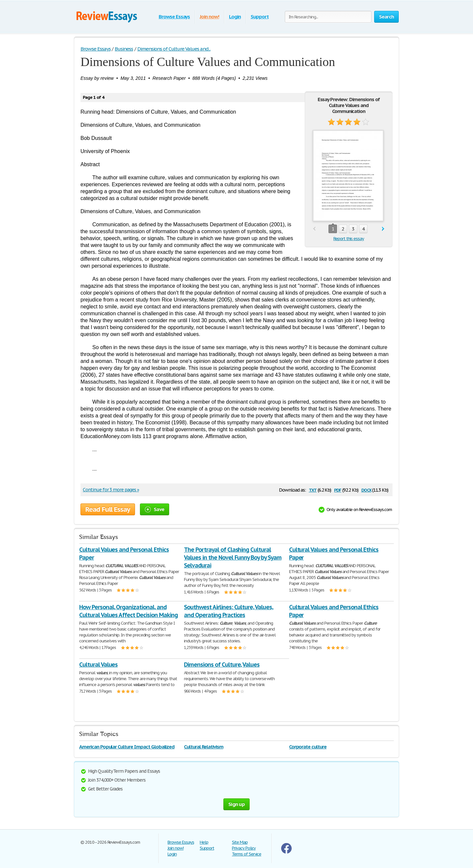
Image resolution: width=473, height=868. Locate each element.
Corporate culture (308, 747)
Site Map (240, 842)
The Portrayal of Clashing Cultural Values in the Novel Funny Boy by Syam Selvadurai (233, 557)
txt (313, 490)
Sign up (236, 804)
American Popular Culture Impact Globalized (127, 747)
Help (204, 842)
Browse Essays (174, 17)
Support (260, 17)
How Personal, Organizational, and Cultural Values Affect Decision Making (128, 611)
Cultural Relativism (203, 747)
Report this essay (349, 239)
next (383, 229)
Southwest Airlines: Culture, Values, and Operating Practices (229, 611)
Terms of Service (247, 854)
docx (366, 490)
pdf (338, 490)
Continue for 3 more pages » (111, 490)
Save (155, 509)
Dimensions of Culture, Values (222, 665)
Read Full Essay (108, 509)
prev (314, 229)
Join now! (209, 17)
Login (235, 17)
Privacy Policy (244, 848)
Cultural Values (98, 665)
